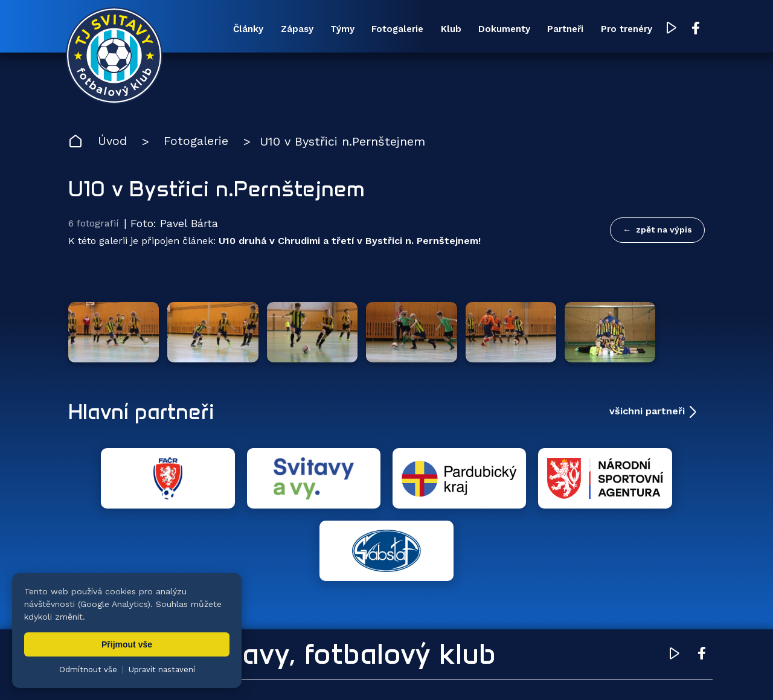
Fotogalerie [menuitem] (394, 30)
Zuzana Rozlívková (251, 673)
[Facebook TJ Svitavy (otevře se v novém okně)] (693, 29)
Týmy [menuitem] (338, 30)
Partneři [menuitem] (563, 30)
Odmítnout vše (88, 669)
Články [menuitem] (243, 30)
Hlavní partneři (142, 407)
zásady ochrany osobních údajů (589, 673)
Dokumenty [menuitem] (501, 30)
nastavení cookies (481, 673)
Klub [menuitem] (447, 30)
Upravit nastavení (162, 669)
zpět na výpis (664, 230)
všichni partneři (647, 407)
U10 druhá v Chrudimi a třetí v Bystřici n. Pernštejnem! (350, 241)
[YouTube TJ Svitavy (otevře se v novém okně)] (669, 29)
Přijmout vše (127, 644)
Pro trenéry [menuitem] (624, 30)
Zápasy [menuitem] (292, 30)
